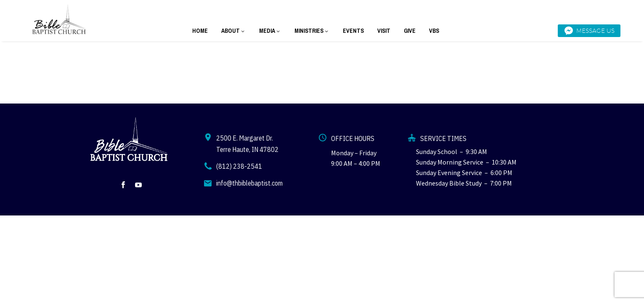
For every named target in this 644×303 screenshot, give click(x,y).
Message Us (589, 31)
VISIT (384, 31)
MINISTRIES (312, 31)
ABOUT (233, 31)
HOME (200, 31)
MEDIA (270, 31)
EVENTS (353, 31)
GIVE (410, 31)
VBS (434, 31)
